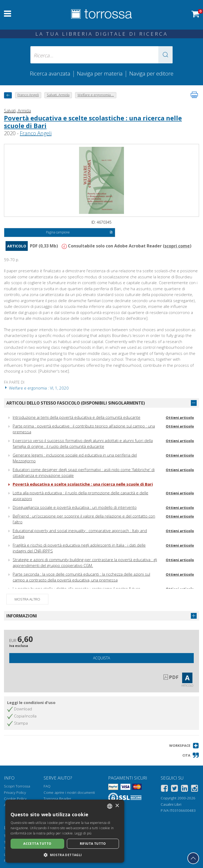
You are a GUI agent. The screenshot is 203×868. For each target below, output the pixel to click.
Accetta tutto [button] (37, 844)
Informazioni (22, 616)
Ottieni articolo (180, 417)
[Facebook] (164, 789)
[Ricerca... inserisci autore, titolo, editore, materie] (101, 55)
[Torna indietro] (8, 95)
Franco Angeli (36, 133)
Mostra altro (27, 599)
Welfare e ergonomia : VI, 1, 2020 (36, 388)
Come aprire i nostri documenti (69, 792)
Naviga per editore (151, 73)
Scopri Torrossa (17, 786)
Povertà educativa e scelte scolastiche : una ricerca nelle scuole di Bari (93, 122)
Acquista (101, 658)
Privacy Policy (15, 792)
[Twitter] (174, 789)
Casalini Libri (171, 804)
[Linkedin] (184, 789)
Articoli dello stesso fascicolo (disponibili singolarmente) (76, 403)
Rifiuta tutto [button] (93, 844)
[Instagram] (195, 789)
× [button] (117, 806)
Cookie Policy (15, 799)
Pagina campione (79, 233)
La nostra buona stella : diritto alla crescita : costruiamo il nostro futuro (77, 589)
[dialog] (65, 831)
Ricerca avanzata (50, 73)
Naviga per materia (100, 73)
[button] (165, 55)
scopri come (177, 246)
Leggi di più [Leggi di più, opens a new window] (83, 833)
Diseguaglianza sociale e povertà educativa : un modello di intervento (75, 507)
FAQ (47, 786)
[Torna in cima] (193, 858)
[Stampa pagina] (194, 95)
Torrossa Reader (57, 799)
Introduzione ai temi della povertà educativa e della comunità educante (77, 417)
